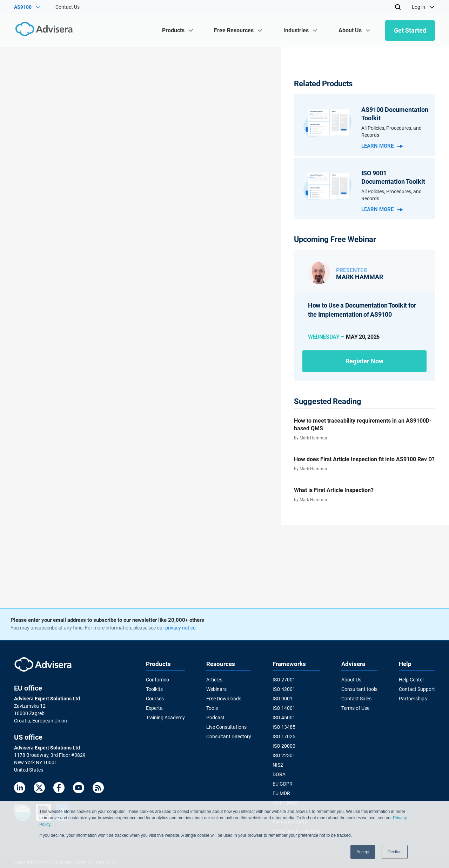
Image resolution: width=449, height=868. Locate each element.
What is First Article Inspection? (334, 490)
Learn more (382, 146)
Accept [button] (363, 852)
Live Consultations (226, 726)
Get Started (410, 30)
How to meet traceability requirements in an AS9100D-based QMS (363, 425)
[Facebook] (59, 789)
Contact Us (68, 7)
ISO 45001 (284, 717)
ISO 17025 (284, 736)
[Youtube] (79, 789)
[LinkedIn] (20, 789)
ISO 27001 (284, 680)
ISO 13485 (284, 726)
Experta (154, 708)
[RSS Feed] (98, 789)
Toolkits (154, 689)
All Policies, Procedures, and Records (391, 132)
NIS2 (278, 763)
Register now (364, 361)
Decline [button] (395, 852)
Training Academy (165, 717)
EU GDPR (283, 782)
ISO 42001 (284, 689)
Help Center (411, 680)
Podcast (215, 717)
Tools (212, 708)
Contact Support (417, 689)
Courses (155, 698)
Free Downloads (224, 698)
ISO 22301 (284, 754)
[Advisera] (44, 30)
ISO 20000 (284, 745)
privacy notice (180, 628)
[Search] (398, 7)
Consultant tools (359, 689)
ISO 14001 (284, 708)
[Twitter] (39, 789)
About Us (351, 680)
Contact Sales (356, 698)
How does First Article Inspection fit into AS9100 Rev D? (364, 459)
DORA (279, 773)
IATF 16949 (285, 801)
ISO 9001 (283, 698)
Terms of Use (355, 708)
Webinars (216, 689)
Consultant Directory (229, 736)
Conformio (158, 680)
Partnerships (413, 698)
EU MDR (281, 792)
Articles (214, 680)
